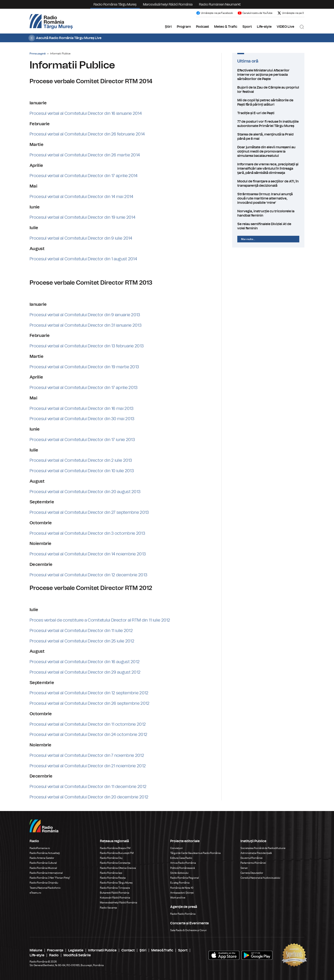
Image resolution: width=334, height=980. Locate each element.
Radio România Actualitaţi (45, 853)
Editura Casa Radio (181, 858)
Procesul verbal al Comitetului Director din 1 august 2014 (83, 259)
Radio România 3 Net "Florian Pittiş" (50, 878)
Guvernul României (252, 858)
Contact (128, 950)
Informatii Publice (102, 950)
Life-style (264, 27)
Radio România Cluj (111, 858)
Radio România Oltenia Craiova (118, 868)
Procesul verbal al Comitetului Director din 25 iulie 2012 (82, 641)
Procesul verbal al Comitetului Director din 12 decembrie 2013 (88, 575)
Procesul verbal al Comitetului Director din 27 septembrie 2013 (89, 513)
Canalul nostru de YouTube (255, 13)
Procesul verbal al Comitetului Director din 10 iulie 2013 (82, 471)
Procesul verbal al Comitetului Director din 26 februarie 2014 (87, 134)
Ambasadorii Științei (182, 893)
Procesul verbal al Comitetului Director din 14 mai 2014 (81, 197)
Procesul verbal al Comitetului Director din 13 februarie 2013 (87, 346)
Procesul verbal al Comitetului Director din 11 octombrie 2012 (88, 724)
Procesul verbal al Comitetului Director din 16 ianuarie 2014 (86, 114)
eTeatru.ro (35, 893)
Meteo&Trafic (162, 950)
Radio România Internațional (46, 873)
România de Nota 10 (182, 888)
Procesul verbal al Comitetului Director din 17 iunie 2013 (82, 440)
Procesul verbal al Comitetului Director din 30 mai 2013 (82, 419)
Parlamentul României (253, 863)
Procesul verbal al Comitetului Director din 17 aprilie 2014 (84, 176)
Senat (244, 868)
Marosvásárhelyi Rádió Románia (168, 4)
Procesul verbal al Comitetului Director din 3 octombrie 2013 (87, 533)
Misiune (36, 950)
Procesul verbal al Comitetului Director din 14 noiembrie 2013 (88, 554)
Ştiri (143, 950)
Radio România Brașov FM (115, 848)
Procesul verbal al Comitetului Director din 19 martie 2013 (84, 367)
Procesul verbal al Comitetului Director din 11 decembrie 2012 (88, 787)
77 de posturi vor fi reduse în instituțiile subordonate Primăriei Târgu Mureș (268, 124)
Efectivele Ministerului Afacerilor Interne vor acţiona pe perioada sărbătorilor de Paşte (268, 75)
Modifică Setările (77, 955)
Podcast (202, 27)
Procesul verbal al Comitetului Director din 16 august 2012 (85, 662)
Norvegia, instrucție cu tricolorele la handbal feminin (268, 213)
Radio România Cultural (43, 863)
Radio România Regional (184, 878)
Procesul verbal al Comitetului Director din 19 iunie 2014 (82, 217)
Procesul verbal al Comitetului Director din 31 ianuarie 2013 (86, 325)
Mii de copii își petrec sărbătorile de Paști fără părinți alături (268, 102)
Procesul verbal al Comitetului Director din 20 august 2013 (85, 492)
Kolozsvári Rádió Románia (115, 898)
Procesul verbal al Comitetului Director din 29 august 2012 (85, 672)
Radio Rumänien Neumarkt (220, 4)
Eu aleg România (180, 883)
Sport (247, 27)
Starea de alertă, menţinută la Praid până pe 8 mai (268, 137)
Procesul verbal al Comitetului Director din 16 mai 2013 (82, 409)
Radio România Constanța (115, 863)
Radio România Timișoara (115, 888)
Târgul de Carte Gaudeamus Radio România (195, 853)
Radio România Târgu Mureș (115, 4)
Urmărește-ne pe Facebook (214, 13)
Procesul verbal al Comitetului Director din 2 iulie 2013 (81, 460)
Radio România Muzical (43, 868)
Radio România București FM (117, 853)
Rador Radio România (183, 914)
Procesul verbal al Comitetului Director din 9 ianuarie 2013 (85, 315)
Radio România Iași (111, 873)
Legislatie (76, 950)
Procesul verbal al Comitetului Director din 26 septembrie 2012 (90, 703)
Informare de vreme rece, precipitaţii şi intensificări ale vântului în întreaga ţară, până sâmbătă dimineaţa (268, 169)
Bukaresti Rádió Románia (115, 893)
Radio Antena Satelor (42, 858)
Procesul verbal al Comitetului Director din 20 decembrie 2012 (89, 797)
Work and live (178, 898)
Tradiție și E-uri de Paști (268, 113)
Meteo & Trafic (226, 27)
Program (184, 27)
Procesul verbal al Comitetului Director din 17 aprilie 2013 (84, 388)
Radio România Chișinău (44, 883)
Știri (168, 27)
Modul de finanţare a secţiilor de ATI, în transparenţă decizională (268, 183)
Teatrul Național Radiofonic (45, 888)
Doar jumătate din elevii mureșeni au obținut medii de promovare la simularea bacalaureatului (268, 151)
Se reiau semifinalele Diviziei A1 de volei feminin (268, 226)
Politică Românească (183, 868)
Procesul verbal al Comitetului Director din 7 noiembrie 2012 (87, 756)
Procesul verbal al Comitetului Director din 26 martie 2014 (85, 155)
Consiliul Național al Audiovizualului (260, 878)
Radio (54, 955)
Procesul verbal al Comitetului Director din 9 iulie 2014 (81, 238)
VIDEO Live (285, 27)
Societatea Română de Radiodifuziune (263, 848)
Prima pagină (38, 54)
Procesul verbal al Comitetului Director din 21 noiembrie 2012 (88, 766)
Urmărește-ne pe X (291, 13)
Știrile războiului (179, 873)
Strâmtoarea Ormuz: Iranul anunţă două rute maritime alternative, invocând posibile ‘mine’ (268, 198)
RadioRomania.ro (40, 848)
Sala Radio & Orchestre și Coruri (188, 930)
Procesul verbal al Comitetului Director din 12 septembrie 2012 (89, 693)
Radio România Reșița (113, 878)
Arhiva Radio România (183, 863)
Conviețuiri (176, 848)
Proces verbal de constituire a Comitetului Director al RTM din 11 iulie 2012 (100, 620)
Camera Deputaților (252, 873)
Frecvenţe (55, 950)
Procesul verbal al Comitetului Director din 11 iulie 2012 (81, 631)
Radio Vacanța (108, 908)
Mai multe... (248, 239)
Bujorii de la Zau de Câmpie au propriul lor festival (268, 90)
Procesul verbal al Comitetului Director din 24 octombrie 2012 (88, 735)
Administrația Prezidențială (256, 853)
